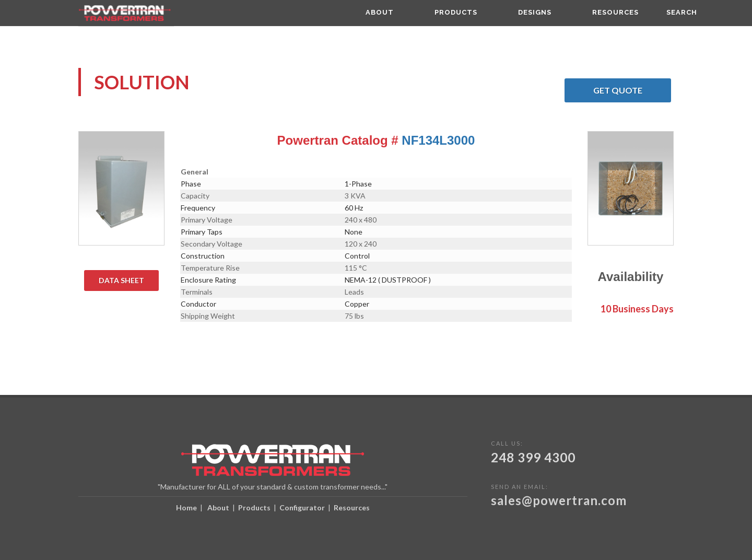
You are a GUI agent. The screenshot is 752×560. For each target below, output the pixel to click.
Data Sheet (129, 281)
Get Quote (632, 90)
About (218, 507)
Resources (352, 507)
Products (254, 507)
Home (186, 507)
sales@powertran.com (559, 500)
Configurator (302, 507)
